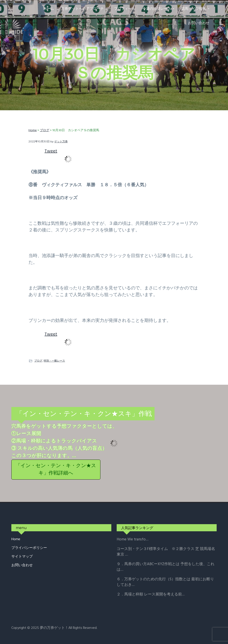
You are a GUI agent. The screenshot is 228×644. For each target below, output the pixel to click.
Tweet (51, 151)
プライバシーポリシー (29, 548)
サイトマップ (22, 557)
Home (16, 539)
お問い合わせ (22, 565)
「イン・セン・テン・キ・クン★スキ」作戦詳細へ (56, 470)
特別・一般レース (54, 361)
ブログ (38, 361)
